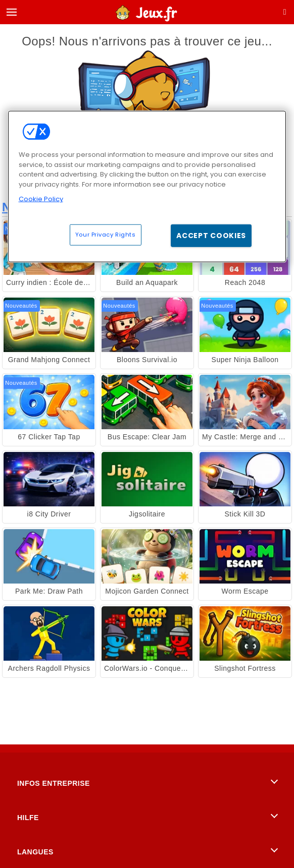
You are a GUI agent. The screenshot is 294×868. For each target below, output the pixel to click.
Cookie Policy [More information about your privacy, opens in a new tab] (41, 199)
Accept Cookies (211, 235)
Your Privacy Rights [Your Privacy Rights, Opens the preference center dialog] (106, 234)
